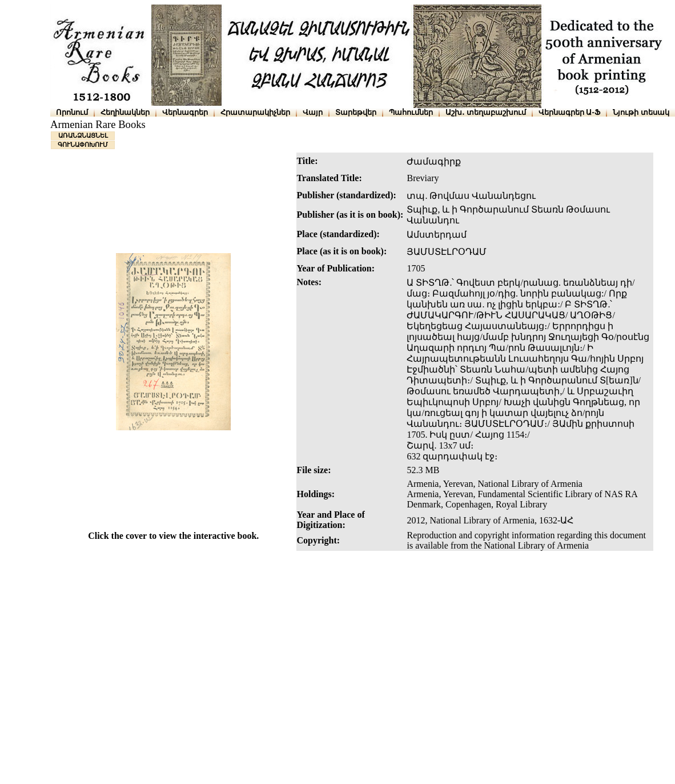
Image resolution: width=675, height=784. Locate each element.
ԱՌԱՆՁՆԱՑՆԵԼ (83, 135)
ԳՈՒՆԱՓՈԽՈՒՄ (83, 145)
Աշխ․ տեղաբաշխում (486, 112)
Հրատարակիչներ (255, 112)
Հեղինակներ (125, 112)
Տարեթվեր (356, 112)
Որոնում (72, 112)
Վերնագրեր (185, 112)
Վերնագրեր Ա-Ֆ (569, 112)
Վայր (313, 112)
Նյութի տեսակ (641, 112)
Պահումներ (411, 112)
